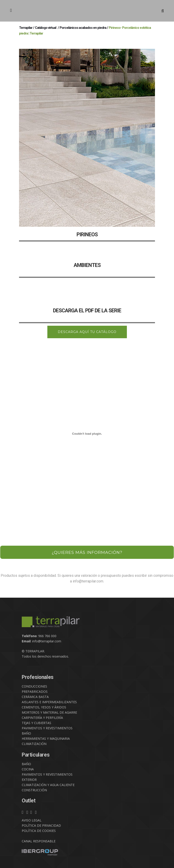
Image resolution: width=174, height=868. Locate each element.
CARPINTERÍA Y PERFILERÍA (42, 718)
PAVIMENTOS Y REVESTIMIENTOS (47, 728)
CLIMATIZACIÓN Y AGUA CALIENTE (48, 785)
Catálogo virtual (46, 28)
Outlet (29, 801)
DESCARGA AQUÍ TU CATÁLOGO (87, 332)
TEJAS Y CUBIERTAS (36, 723)
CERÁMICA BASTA (35, 697)
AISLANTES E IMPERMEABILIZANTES (49, 702)
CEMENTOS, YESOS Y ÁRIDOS (44, 707)
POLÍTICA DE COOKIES (39, 831)
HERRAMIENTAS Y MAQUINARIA (46, 739)
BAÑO (26, 733)
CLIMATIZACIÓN (34, 744)
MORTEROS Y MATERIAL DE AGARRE (49, 712)
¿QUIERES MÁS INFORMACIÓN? (87, 552)
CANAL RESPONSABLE (39, 841)
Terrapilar (26, 28)
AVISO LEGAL (32, 820)
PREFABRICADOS (35, 692)
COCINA (28, 769)
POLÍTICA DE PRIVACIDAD (41, 825)
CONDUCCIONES (34, 686)
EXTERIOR (29, 780)
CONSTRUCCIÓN (34, 790)
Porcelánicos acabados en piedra (83, 28)
